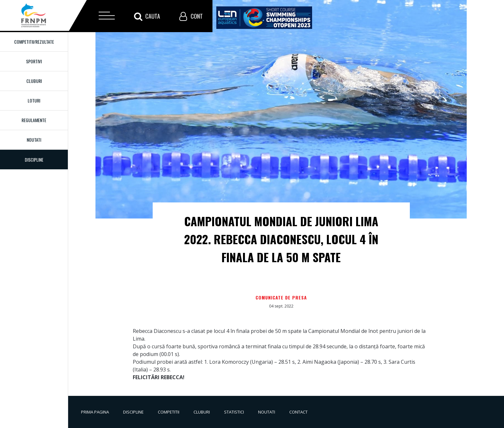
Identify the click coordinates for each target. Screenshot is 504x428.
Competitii (169, 412)
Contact (298, 412)
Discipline (133, 412)
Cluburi (34, 81)
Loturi (34, 100)
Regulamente (34, 120)
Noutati (34, 140)
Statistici (234, 412)
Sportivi (34, 61)
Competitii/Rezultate (34, 42)
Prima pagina (95, 412)
